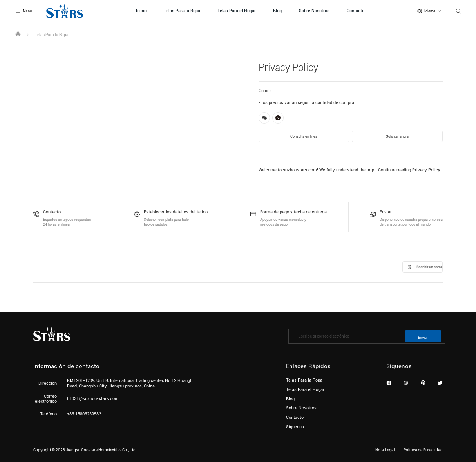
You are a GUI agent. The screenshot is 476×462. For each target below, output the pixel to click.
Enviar (423, 338)
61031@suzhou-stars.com (93, 399)
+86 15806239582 (84, 414)
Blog (277, 11)
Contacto (356, 11)
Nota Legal (385, 450)
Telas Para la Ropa (182, 11)
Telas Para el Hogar (237, 11)
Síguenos (295, 427)
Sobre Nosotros (314, 11)
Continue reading (409, 170)
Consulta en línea (304, 136)
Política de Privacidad (423, 450)
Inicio (141, 11)
